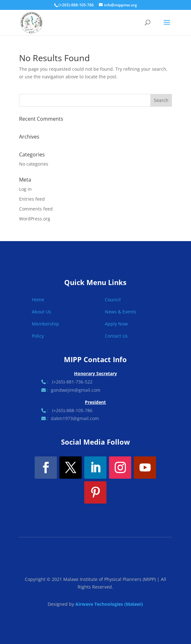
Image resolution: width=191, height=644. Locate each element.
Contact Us (116, 336)
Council (113, 300)
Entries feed (32, 199)
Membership (45, 324)
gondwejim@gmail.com (76, 390)
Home (38, 300)
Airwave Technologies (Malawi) (109, 604)
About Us (41, 312)
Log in (25, 189)
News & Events (121, 312)
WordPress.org (35, 219)
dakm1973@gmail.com (75, 418)
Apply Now (116, 324)
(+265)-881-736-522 (72, 382)
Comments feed (36, 209)
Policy (38, 336)
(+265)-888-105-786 (72, 410)
